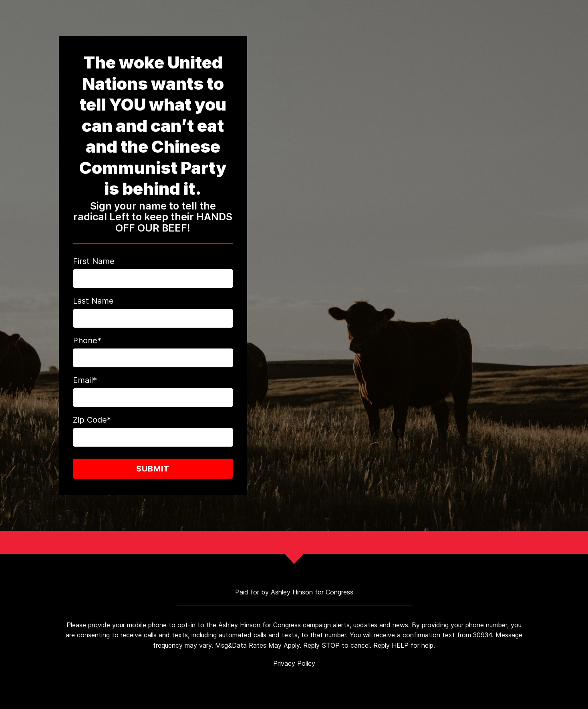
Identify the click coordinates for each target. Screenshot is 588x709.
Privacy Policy (294, 663)
